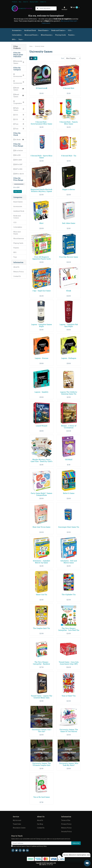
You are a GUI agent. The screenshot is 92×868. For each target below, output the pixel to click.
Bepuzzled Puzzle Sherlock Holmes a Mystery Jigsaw (41, 190)
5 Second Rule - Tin (69, 156)
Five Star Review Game (69, 257)
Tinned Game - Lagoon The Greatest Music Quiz (42, 697)
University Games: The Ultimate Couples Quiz (42, 764)
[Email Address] (41, 843)
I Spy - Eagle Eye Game (42, 291)
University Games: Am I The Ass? (41, 730)
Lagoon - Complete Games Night (42, 325)
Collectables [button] (17, 35)
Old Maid (69, 459)
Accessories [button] (16, 30)
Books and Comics (17, 217)
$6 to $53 (17, 155)
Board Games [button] (43, 30)
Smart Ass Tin (42, 594)
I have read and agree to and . (29, 846)
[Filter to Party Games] (19, 109)
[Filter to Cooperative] (19, 102)
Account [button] (64, 9)
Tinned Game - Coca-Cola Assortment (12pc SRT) (69, 663)
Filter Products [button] (17, 47)
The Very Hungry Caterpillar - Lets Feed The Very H (69, 630)
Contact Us (43, 2)
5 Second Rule (69, 88)
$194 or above (19, 174)
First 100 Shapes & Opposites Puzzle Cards (42, 258)
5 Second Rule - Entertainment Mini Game (41, 123)
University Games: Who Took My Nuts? (69, 764)
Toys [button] (20, 39)
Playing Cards (60, 35)
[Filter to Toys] (19, 124)
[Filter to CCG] (19, 115)
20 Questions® (42, 88)
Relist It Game (69, 493)
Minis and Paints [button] (31, 35)
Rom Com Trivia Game (41, 527)
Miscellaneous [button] (46, 35)
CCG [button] (69, 30)
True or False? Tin (69, 696)
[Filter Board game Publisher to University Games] (19, 62)
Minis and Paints (17, 233)
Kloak (69, 291)
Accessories (18, 206)
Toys (15, 257)
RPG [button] (13, 39)
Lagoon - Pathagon (69, 358)
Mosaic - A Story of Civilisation (69, 427)
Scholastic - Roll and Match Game (69, 562)
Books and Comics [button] (58, 30)
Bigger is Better (69, 189)
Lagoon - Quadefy (41, 392)
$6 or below (18, 150)
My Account (17, 820)
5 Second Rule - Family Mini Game (69, 123)
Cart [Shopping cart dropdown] (74, 7)
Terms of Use (66, 820)
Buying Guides (34, 2)
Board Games (18, 202)
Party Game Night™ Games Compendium (41, 494)
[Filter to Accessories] (19, 75)
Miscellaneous (19, 238)
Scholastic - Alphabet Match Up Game (42, 562)
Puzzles (16, 248)
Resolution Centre (19, 828)
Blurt (41, 223)
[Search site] (38, 8)
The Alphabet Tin (69, 594)
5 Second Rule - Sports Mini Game (41, 157)
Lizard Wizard (42, 426)
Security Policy (66, 831)
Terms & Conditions (31, 846)
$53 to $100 (18, 160)
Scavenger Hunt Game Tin (69, 527)
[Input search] (48, 8)
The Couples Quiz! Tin (41, 628)
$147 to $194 (18, 169)
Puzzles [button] (71, 35)
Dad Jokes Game (69, 223)
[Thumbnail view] (31, 58)
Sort (63, 58)
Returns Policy (19, 272)
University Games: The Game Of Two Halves (69, 730)
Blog (20, 2)
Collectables (18, 227)
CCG (15, 222)
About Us (26, 2)
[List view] (35, 58)
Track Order (17, 824)
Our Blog (40, 824)
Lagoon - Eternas (42, 358)
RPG (15, 252)
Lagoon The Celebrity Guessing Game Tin (69, 393)
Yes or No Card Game (42, 797)
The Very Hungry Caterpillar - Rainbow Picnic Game (41, 664)
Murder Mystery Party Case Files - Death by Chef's (41, 460)
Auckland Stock (30, 30)
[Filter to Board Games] (19, 89)
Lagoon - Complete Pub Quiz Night (69, 325)
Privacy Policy (66, 824)
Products (15, 2)
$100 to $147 (18, 164)
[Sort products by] (73, 58)
